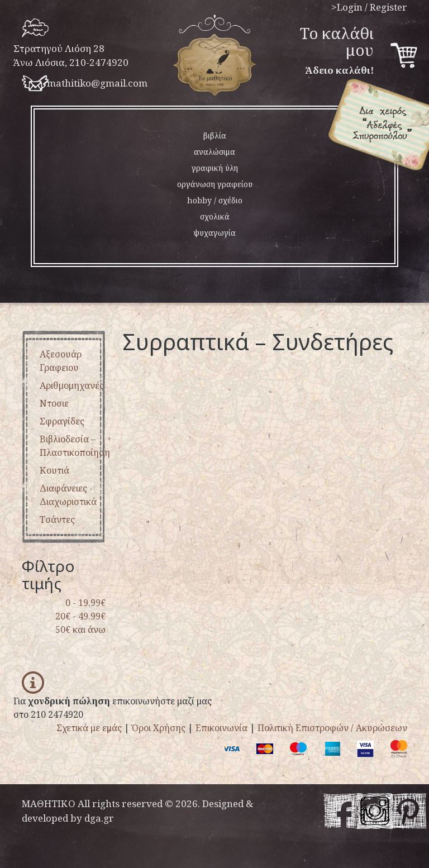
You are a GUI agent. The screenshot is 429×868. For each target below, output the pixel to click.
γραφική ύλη (215, 168)
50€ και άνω (80, 629)
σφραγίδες (62, 421)
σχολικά (215, 216)
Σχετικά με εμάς (89, 728)
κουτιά (54, 470)
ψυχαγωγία (214, 233)
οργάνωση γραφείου (215, 184)
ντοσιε (54, 403)
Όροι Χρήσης (159, 728)
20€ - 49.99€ (80, 616)
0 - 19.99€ (85, 603)
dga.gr (99, 818)
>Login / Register (369, 7)
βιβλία (215, 135)
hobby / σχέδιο (215, 200)
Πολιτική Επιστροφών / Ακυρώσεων (332, 728)
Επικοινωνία (221, 728)
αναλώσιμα (214, 152)
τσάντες (57, 519)
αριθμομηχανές (72, 385)
